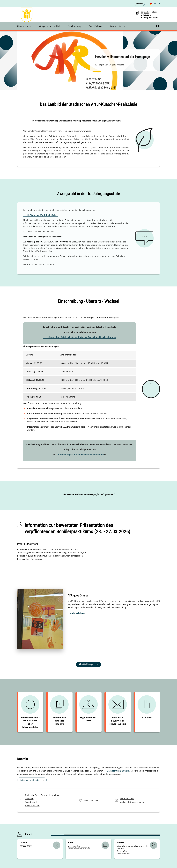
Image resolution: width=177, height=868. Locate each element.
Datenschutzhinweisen (118, 771)
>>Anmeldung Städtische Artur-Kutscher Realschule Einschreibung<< (81, 337)
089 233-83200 (91, 800)
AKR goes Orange (78, 596)
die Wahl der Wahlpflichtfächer (42, 215)
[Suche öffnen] (158, 26)
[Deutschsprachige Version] (155, 4)
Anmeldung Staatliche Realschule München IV (81, 455)
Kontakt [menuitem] (139, 4)
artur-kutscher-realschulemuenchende (79, 847)
